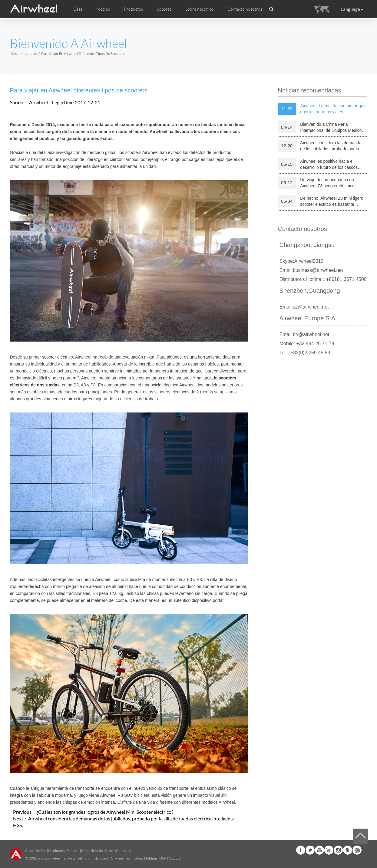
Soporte (164, 9)
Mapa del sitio (92, 851)
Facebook (301, 850)
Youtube (319, 850)
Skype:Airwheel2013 (302, 261)
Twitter (310, 850)
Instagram (338, 850)
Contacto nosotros (245, 9)
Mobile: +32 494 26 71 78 (307, 344)
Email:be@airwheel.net (304, 334)
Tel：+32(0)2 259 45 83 (305, 353)
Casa (78, 9)
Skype (348, 850)
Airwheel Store (329, 850)
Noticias (30, 53)
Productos (133, 9)
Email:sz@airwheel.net (304, 307)
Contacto (123, 851)
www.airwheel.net (52, 858)
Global (357, 850)
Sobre (109, 851)
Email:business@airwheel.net (311, 270)
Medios (40, 851)
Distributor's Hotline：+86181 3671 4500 (323, 279)
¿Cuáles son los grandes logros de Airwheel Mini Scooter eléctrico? (105, 812)
